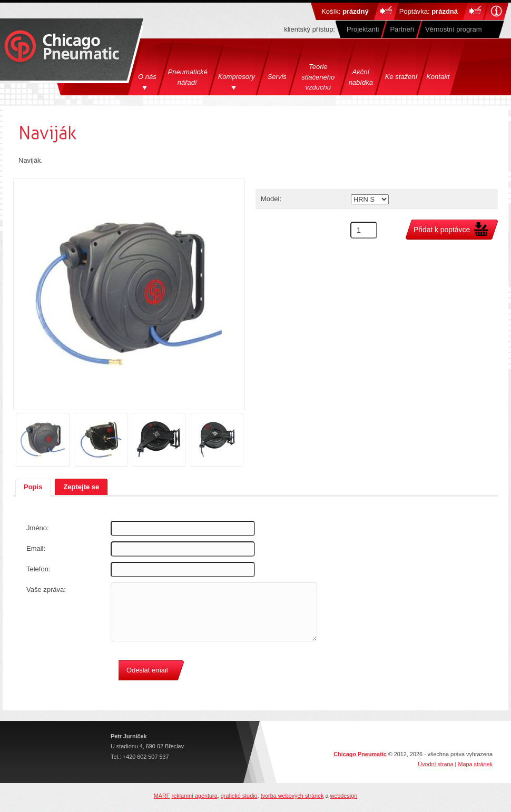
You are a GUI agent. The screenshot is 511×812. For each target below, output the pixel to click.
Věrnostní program (454, 29)
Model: (271, 199)
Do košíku (386, 11)
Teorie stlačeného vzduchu (318, 77)
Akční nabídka (361, 77)
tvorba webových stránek (292, 796)
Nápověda (496, 11)
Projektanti (363, 29)
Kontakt (438, 77)
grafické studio (239, 796)
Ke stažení (401, 77)
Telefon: (38, 569)
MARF (162, 796)
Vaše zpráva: (46, 590)
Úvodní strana (435, 764)
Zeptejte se (81, 487)
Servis (277, 77)
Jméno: (38, 528)
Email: (36, 548)
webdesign (343, 796)
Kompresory (237, 77)
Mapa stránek (475, 764)
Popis (33, 487)
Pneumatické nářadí (189, 77)
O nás (147, 77)
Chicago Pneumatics (62, 47)
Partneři (402, 29)
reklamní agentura (194, 796)
